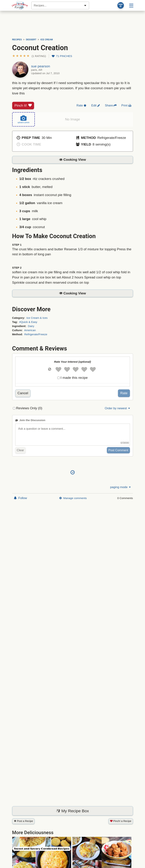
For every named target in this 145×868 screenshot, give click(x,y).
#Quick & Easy (28, 322)
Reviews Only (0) (29, 408)
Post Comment (118, 450)
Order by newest (118, 408)
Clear (20, 450)
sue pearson (41, 66)
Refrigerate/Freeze (36, 334)
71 (62, 56)
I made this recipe (74, 378)
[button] (29, 56)
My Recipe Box (72, 811)
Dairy (31, 326)
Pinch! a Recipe (121, 821)
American (30, 330)
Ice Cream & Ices (37, 318)
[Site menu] (131, 5)
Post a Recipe (23, 821)
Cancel (23, 393)
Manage (73, 498)
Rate (124, 393)
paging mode (121, 487)
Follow (20, 498)
